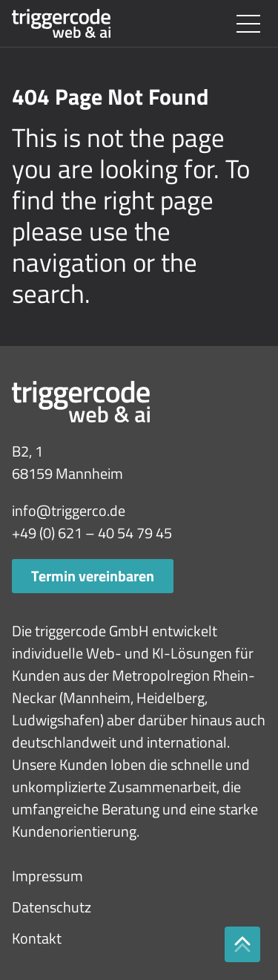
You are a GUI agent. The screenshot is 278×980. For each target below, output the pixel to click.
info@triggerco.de (69, 510)
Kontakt (37, 938)
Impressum (47, 876)
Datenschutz (52, 907)
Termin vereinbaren (93, 576)
